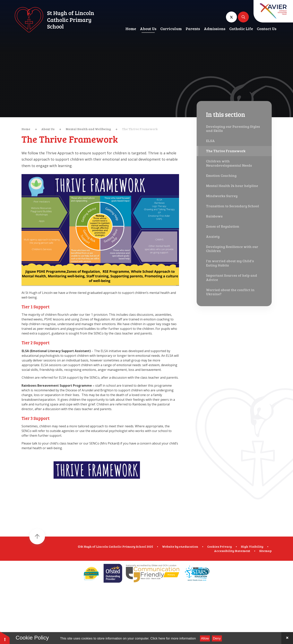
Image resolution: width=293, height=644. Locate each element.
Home (26, 129)
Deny (217, 638)
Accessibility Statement (232, 551)
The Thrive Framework (140, 129)
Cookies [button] (213, 546)
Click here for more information (173, 638)
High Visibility (252, 546)
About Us (48, 129)
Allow (205, 638)
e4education (189, 546)
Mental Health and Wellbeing (88, 129)
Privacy (226, 546)
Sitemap (265, 551)
